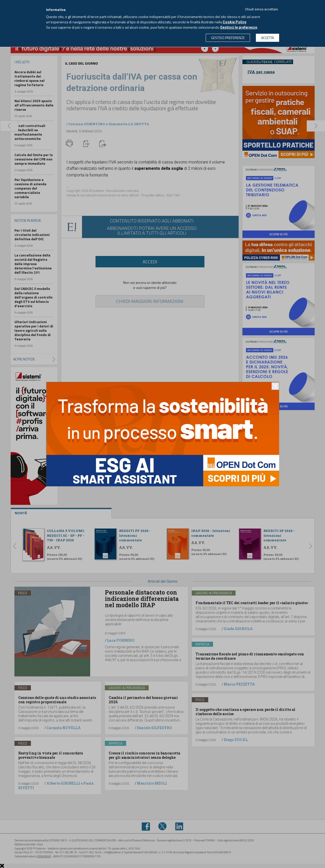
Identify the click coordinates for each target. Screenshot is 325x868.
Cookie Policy (234, 22)
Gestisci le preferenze (239, 27)
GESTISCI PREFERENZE (228, 38)
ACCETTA (267, 38)
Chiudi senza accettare (261, 9)
